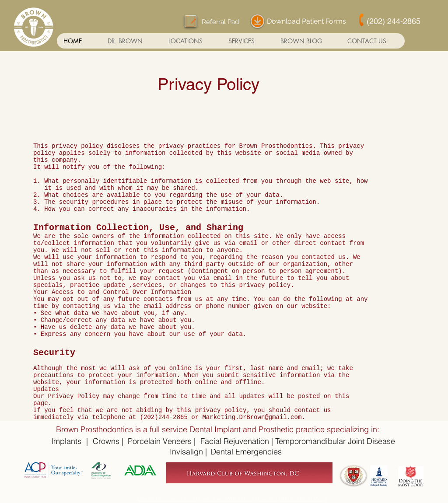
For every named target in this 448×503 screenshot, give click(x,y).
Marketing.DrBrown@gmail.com (252, 417)
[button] (191, 41)
